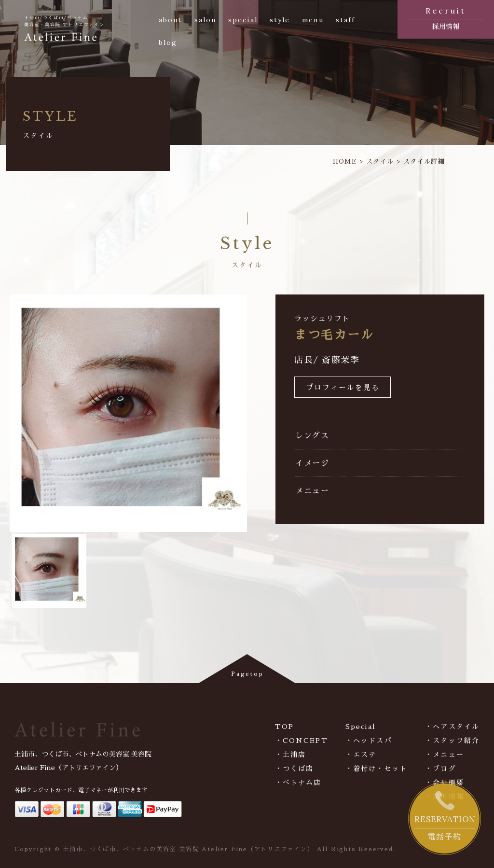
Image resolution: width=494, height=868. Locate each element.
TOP (284, 727)
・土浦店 (290, 755)
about (171, 20)
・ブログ (440, 769)
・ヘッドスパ (369, 741)
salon (206, 20)
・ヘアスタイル (452, 727)
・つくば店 (295, 769)
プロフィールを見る (343, 388)
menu (313, 20)
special (243, 20)
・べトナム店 (298, 783)
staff (346, 20)
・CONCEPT (302, 741)
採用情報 (446, 17)
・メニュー (445, 755)
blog (168, 42)
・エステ (361, 755)
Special (361, 727)
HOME (345, 161)
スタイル (380, 161)
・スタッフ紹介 (452, 741)
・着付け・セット (377, 769)
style (280, 20)
